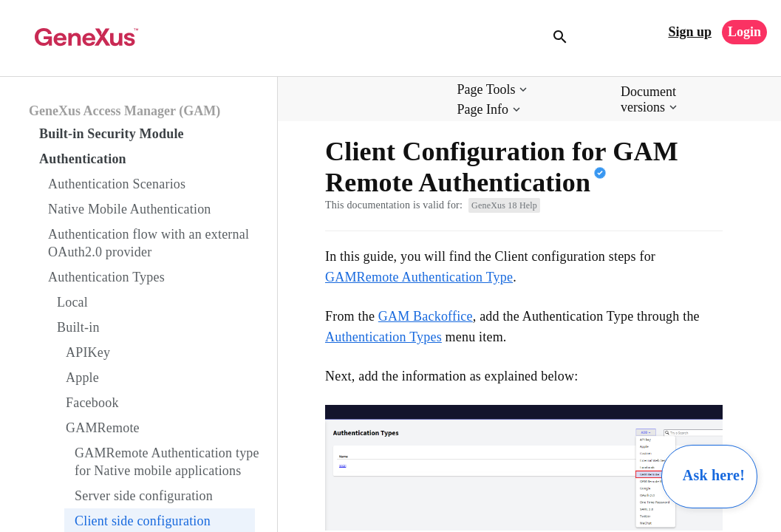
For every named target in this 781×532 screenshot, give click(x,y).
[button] (494, 90)
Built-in (78, 327)
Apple (82, 378)
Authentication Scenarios (117, 184)
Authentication (83, 159)
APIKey (88, 352)
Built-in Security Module (112, 134)
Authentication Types (106, 277)
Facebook (92, 403)
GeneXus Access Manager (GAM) (125, 111)
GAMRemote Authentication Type (419, 277)
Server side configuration (144, 496)
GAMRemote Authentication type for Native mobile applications (167, 462)
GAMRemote (103, 428)
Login (744, 32)
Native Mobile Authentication (130, 209)
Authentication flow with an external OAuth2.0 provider (149, 243)
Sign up (690, 32)
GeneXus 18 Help (504, 205)
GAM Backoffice (426, 316)
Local (72, 302)
